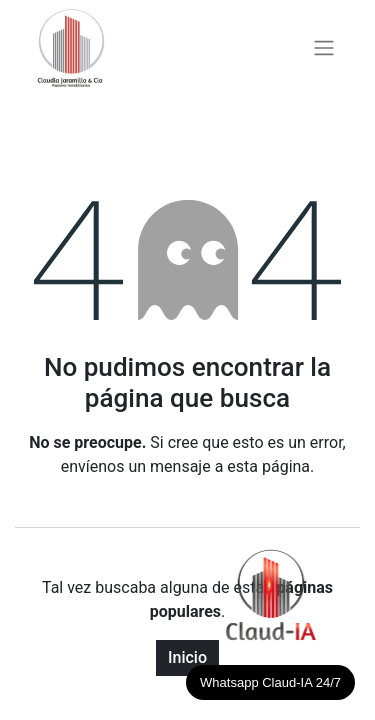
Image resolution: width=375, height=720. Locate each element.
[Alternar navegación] (324, 48)
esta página (268, 466)
